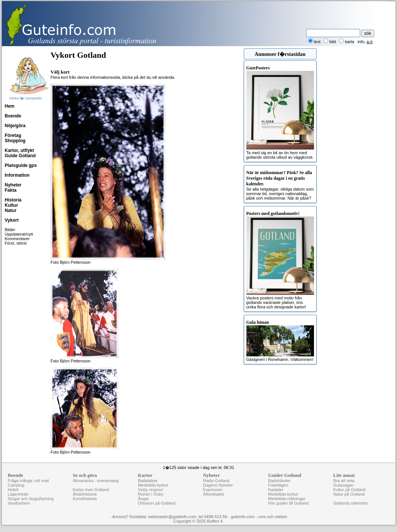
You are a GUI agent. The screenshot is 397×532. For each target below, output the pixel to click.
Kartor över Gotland (91, 490)
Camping (16, 485)
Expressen (213, 490)
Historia (13, 200)
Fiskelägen (278, 485)
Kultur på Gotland (349, 490)
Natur (11, 210)
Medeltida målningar (287, 499)
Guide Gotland (20, 156)
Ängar (143, 499)
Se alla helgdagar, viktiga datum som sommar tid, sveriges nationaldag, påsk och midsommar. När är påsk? (280, 185)
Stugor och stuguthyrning (31, 499)
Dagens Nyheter (218, 485)
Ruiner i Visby (151, 494)
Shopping (15, 141)
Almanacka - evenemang (96, 481)
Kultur (11, 205)
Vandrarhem (19, 503)
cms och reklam (273, 517)
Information (17, 175)
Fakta (11, 190)
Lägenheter (18, 494)
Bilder (10, 230)
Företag (13, 135)
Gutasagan (343, 485)
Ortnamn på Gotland (157, 503)
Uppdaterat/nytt (19, 234)
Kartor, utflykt (20, 150)
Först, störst (16, 243)
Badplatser (148, 481)
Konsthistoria (85, 499)
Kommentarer (17, 239)
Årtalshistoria (85, 494)
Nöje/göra (15, 126)
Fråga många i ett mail (28, 481)
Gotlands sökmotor (350, 503)
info (361, 42)
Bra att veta (344, 481)
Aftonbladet (213, 494)
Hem (10, 106)
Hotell (13, 490)
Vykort (12, 220)
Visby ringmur (150, 490)
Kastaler (276, 490)
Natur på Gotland (349, 494)
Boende (13, 116)
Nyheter (13, 185)
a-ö (370, 42)
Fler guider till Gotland (288, 503)
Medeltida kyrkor (153, 485)
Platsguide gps (21, 165)
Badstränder (279, 481)
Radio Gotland (216, 481)
